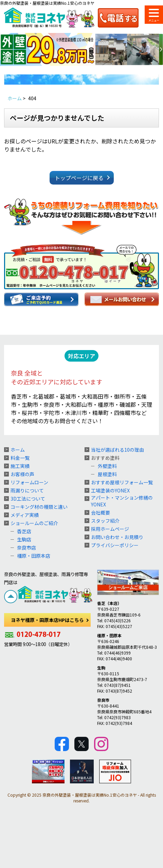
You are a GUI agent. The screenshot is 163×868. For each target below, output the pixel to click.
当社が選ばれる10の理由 (117, 450)
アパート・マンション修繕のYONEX (122, 501)
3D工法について (28, 499)
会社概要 (101, 513)
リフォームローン (29, 482)
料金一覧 (20, 458)
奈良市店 (26, 548)
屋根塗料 (107, 474)
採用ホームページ (110, 529)
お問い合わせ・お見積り (117, 537)
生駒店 (24, 539)
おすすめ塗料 (105, 458)
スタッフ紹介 (105, 521)
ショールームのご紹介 (34, 523)
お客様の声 (22, 474)
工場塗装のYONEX (110, 490)
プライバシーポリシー (115, 545)
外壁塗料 (107, 466)
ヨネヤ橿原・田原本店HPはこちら (47, 620)
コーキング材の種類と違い (39, 507)
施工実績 (20, 466)
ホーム (18, 450)
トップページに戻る (79, 178)
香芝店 (24, 531)
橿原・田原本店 (34, 556)
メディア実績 (25, 515)
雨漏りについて (27, 490)
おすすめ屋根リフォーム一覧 (122, 482)
